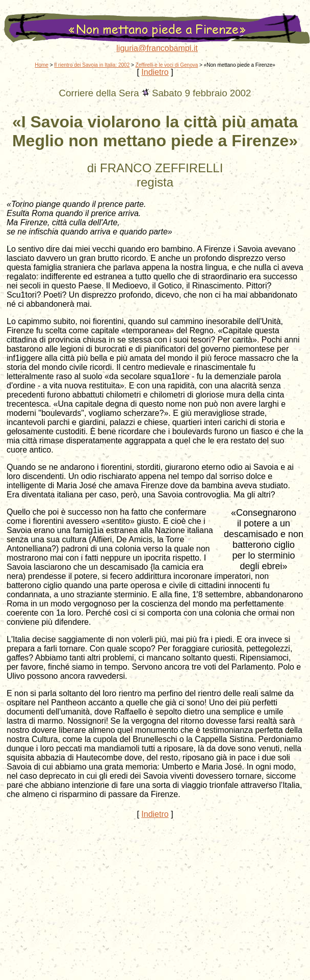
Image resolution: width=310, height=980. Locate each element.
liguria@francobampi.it (157, 48)
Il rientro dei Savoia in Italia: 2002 (92, 65)
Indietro (155, 72)
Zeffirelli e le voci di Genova (167, 65)
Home (42, 65)
